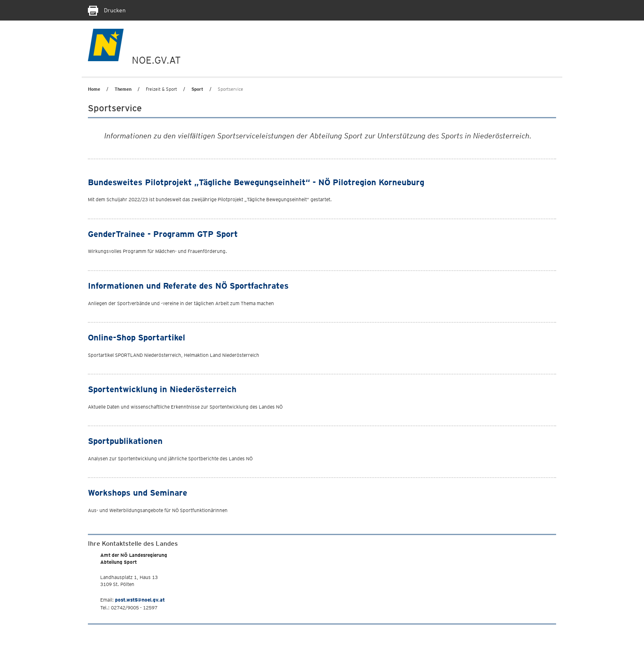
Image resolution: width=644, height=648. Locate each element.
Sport (197, 89)
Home (94, 89)
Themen (123, 89)
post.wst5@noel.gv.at (140, 600)
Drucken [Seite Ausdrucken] (107, 10)
